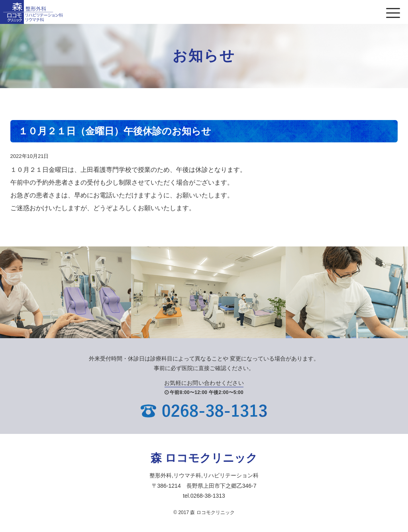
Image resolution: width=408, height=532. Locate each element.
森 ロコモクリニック (204, 458)
